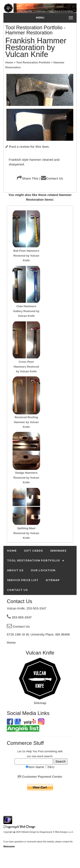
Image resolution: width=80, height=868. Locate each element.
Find (41, 751)
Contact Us (52, 178)
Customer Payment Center (40, 777)
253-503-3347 (19, 617)
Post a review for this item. (27, 147)
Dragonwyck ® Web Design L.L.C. (57, 832)
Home (11, 642)
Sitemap (40, 703)
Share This (28, 178)
